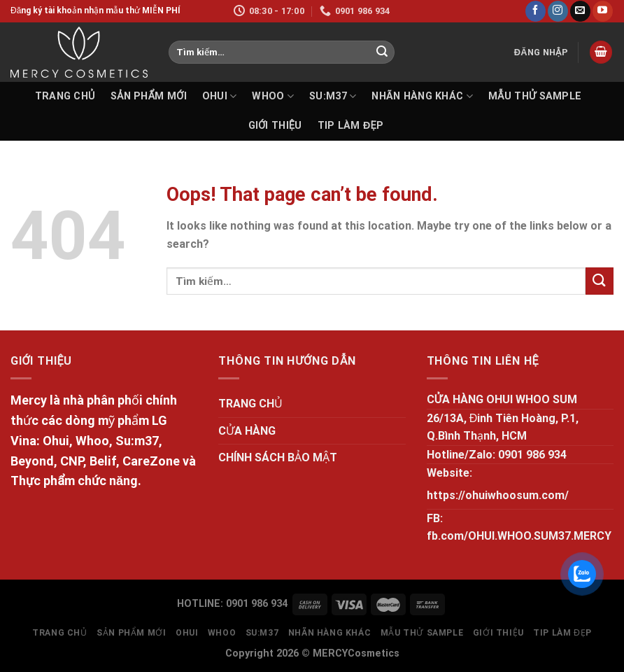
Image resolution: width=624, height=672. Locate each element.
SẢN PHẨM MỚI (149, 96)
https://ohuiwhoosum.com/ (498, 495)
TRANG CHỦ (65, 96)
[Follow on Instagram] (558, 11)
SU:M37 (333, 96)
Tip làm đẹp (351, 126)
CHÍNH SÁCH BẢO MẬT (278, 457)
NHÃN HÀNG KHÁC (422, 96)
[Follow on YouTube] (603, 11)
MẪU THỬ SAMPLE (535, 96)
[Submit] (382, 52)
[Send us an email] (580, 11)
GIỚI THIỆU (275, 126)
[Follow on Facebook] (536, 11)
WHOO (273, 96)
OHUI (220, 96)
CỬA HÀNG (247, 431)
